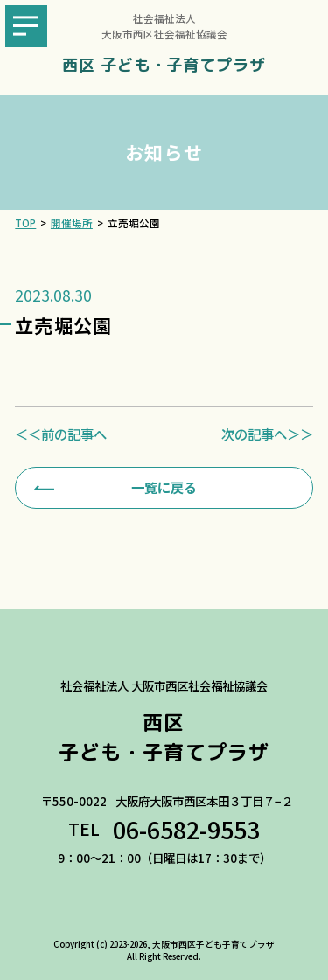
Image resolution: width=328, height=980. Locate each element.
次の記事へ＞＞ (267, 434)
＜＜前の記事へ (61, 434)
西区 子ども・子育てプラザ (164, 65)
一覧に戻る (164, 487)
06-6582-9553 (186, 830)
